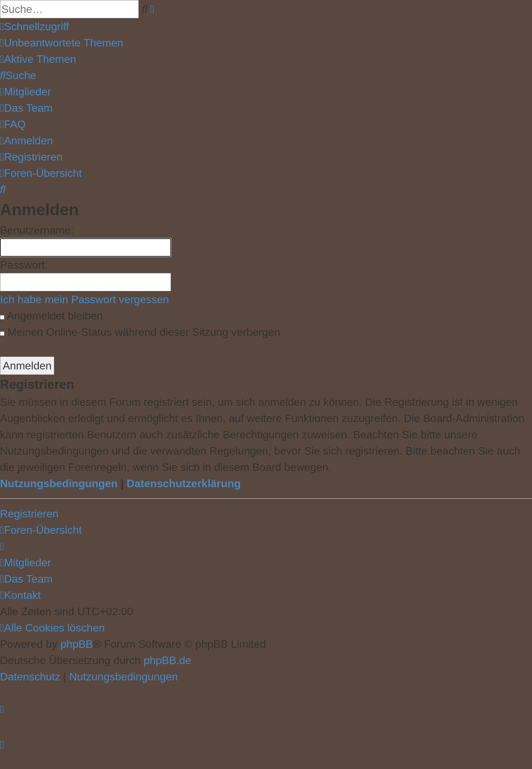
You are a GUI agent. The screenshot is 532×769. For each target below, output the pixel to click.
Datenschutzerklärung (184, 483)
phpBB (77, 644)
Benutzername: (37, 230)
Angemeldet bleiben (51, 316)
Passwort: (24, 265)
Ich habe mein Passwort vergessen (84, 299)
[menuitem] (62, 43)
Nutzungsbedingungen (59, 483)
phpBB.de (167, 660)
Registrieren (29, 514)
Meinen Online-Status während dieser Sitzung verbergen (140, 332)
